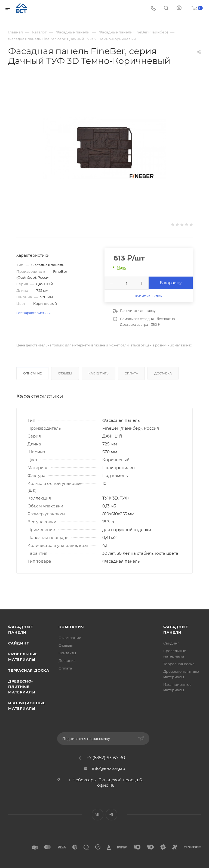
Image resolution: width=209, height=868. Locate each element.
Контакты (67, 653)
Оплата (131, 373)
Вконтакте (98, 815)
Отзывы (65, 373)
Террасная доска (29, 670)
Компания (71, 627)
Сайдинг (19, 643)
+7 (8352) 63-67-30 (106, 758)
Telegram (111, 815)
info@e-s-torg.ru (109, 768)
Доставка (163, 373)
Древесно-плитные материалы (22, 687)
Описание (32, 373)
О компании (70, 638)
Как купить (99, 373)
